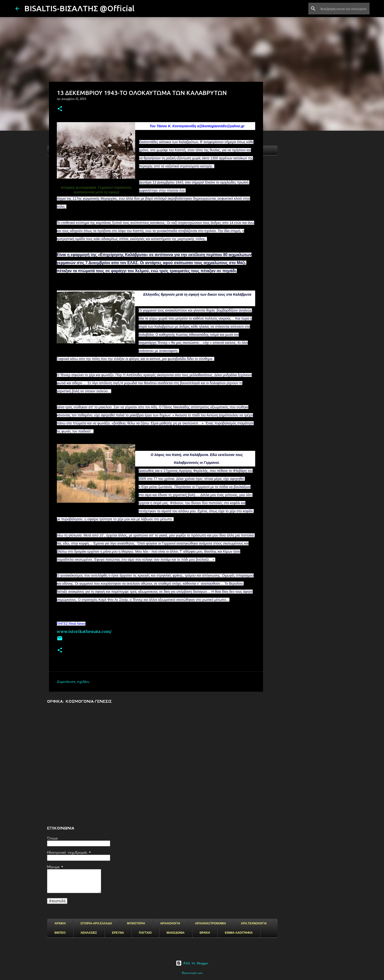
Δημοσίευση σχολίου (73, 682)
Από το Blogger (192, 963)
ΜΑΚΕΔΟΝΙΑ (176, 933)
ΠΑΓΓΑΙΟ (145, 933)
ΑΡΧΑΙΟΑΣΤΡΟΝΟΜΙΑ (211, 923)
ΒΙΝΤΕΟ (60, 933)
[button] (60, 109)
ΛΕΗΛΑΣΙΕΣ (89, 933)
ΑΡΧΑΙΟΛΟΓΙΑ (170, 923)
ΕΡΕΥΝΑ (118, 933)
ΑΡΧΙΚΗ (60, 923)
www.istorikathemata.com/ (84, 631)
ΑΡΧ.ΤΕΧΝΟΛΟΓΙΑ (254, 923)
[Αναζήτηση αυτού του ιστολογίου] (344, 9)
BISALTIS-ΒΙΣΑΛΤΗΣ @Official (79, 8)
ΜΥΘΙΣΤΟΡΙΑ (136, 923)
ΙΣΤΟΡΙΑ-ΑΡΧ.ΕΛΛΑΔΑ (96, 923)
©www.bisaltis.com (192, 973)
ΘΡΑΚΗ (205, 933)
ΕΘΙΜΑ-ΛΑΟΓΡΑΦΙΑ (239, 933)
